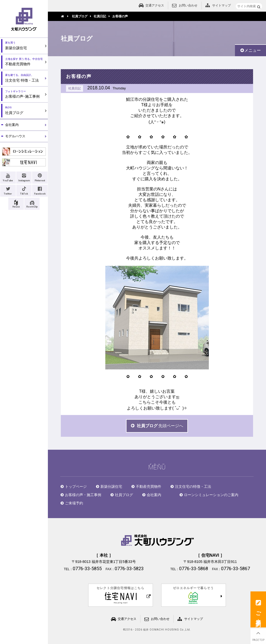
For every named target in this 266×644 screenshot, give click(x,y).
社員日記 (75, 88)
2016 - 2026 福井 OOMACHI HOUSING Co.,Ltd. (158, 630)
